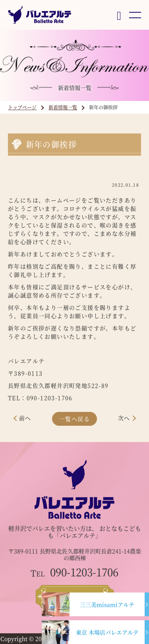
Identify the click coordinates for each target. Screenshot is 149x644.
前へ (25, 418)
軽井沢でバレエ (29, 528)
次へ (124, 418)
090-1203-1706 (74, 572)
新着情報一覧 (63, 107)
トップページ (22, 107)
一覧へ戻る (74, 419)
